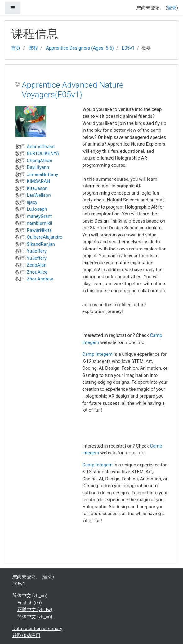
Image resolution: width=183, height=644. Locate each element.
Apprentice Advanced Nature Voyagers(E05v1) (73, 90)
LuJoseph (37, 209)
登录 (172, 8)
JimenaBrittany (42, 174)
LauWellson (39, 195)
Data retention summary (37, 629)
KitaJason (37, 188)
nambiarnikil (39, 223)
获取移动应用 (26, 636)
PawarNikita (39, 230)
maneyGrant (39, 216)
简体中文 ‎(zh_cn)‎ (30, 596)
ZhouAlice (37, 272)
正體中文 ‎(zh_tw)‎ (35, 610)
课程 (33, 48)
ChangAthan (39, 161)
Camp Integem (97, 354)
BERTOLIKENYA (43, 153)
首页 (16, 48)
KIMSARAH (38, 181)
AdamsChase (40, 147)
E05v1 (128, 48)
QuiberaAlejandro (45, 237)
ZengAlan (36, 265)
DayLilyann (38, 167)
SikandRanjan (41, 244)
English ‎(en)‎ (30, 603)
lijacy (32, 202)
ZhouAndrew (40, 279)
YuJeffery (37, 251)
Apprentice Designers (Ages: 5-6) (80, 48)
